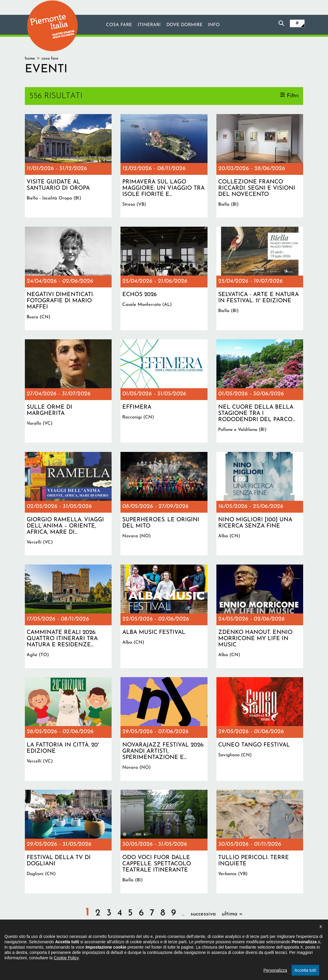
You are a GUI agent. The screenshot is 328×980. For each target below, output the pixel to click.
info (214, 25)
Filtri (293, 96)
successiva (203, 914)
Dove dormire (184, 25)
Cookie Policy (66, 965)
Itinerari (149, 25)
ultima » (232, 914)
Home (30, 59)
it (297, 23)
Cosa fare (119, 25)
